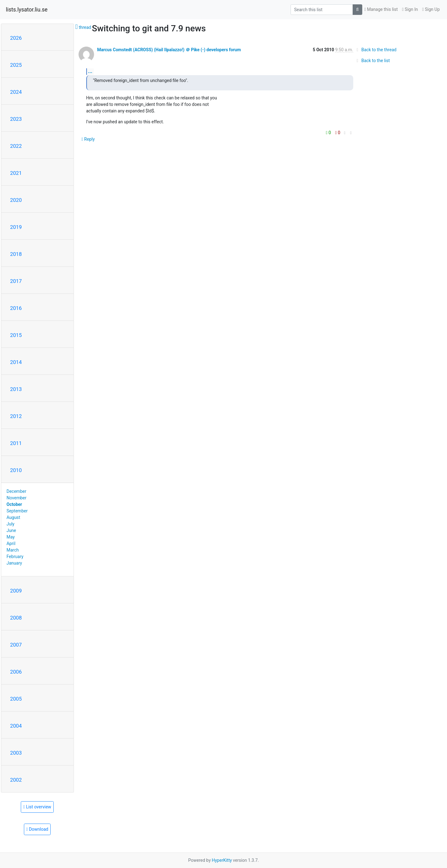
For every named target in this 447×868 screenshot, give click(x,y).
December (16, 491)
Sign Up (431, 9)
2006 (16, 672)
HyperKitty (222, 860)
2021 (16, 173)
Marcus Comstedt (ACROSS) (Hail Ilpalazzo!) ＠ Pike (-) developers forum (169, 50)
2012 (16, 416)
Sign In (410, 9)
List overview (37, 807)
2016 (16, 308)
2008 (16, 618)
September (17, 511)
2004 (16, 726)
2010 (16, 470)
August (13, 517)
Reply (88, 139)
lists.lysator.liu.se (27, 10)
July (10, 524)
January (14, 563)
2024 (16, 92)
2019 (16, 227)
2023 (16, 119)
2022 (16, 146)
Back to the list (372, 61)
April (11, 543)
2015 (16, 335)
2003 (16, 753)
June (11, 530)
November (16, 498)
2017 (16, 281)
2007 (16, 645)
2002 (16, 780)
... (90, 71)
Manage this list (381, 9)
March (13, 550)
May (11, 537)
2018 (16, 254)
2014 (16, 362)
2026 (16, 38)
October (14, 504)
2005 (16, 699)
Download (37, 829)
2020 (16, 200)
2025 (16, 65)
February (15, 557)
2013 (16, 389)
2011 (16, 443)
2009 (16, 591)
